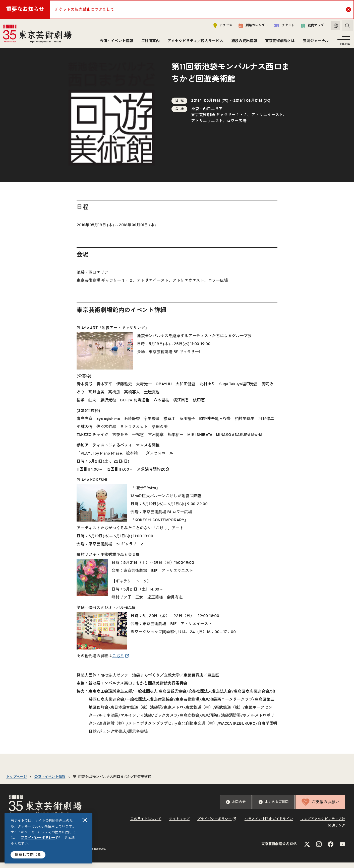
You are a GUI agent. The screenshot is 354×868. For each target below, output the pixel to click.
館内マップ (309, 27)
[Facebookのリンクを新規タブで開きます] (331, 850)
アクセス (219, 27)
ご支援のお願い (320, 808)
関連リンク (337, 831)
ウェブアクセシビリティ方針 (323, 825)
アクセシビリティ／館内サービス (194, 42)
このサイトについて (146, 825)
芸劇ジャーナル (315, 42)
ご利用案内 (149, 42)
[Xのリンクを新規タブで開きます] (307, 850)
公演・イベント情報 (115, 42)
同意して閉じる (28, 855)
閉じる (85, 820)
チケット (281, 27)
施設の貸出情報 (243, 42)
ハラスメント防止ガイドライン (269, 825)
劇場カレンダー (249, 27)
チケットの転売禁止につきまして (84, 10)
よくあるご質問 (274, 808)
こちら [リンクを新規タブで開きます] (118, 662)
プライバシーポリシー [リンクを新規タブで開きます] (38, 838)
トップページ (16, 782)
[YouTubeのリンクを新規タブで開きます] (342, 850)
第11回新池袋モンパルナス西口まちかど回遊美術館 (112, 782)
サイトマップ (179, 825)
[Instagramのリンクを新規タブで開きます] (319, 850)
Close (349, 9)
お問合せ (236, 808)
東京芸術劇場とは (279, 42)
